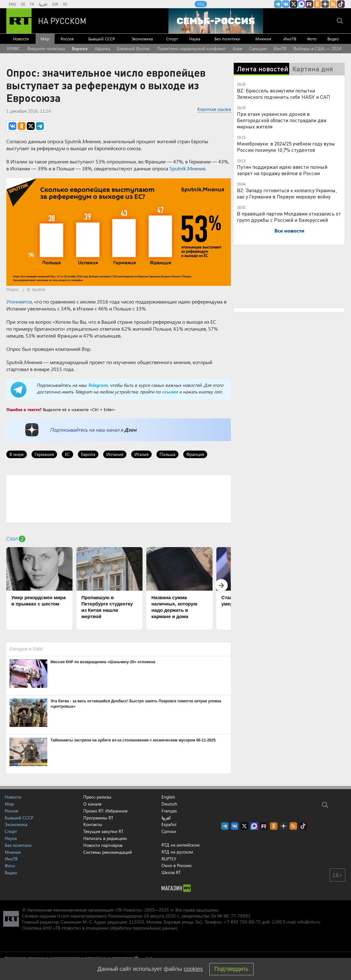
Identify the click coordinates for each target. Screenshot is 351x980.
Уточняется (19, 301)
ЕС (67, 454)
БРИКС (14, 48)
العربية (43, 4)
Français (169, 811)
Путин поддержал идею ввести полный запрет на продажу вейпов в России (282, 170)
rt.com (63, 916)
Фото (312, 39)
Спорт (172, 39)
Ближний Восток (133, 48)
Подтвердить (231, 969)
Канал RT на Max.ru (301, 4)
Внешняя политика (46, 48)
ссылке (170, 392)
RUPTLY (169, 859)
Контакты (93, 824)
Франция (195, 454)
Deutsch (169, 804)
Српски (169, 831)
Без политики (227, 39)
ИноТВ (290, 39)
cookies (193, 969)
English (168, 797)
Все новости (289, 230)
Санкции (258, 48)
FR (32, 4)
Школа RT (171, 872)
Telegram (98, 385)
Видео (333, 39)
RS (65, 4)
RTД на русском (177, 852)
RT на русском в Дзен (325, 4)
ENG (12, 4)
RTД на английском (181, 845)
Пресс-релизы (97, 797)
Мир (45, 39)
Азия (237, 48)
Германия (44, 454)
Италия (141, 454)
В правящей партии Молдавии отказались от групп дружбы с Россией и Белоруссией (289, 217)
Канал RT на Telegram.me (278, 4)
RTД (201, 4)
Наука (195, 39)
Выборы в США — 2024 (318, 48)
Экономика (142, 39)
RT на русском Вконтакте (286, 4)
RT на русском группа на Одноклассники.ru (317, 4)
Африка (102, 48)
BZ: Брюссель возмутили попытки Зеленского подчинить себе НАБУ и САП (284, 94)
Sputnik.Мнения (187, 168)
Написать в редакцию (105, 838)
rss (333, 4)
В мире (17, 454)
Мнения (263, 39)
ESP (55, 4)
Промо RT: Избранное (105, 811)
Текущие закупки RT (103, 831)
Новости (21, 39)
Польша (167, 454)
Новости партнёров (103, 845)
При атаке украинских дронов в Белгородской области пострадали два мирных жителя (281, 120)
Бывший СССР (102, 39)
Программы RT (98, 818)
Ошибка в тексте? (24, 409)
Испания (115, 454)
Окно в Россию (176, 865)
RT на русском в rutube (309, 4)
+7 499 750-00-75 (242, 922)
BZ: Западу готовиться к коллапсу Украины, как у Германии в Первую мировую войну (287, 193)
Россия (67, 39)
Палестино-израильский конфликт (191, 48)
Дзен (130, 430)
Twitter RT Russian (294, 4)
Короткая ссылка (214, 109)
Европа (80, 48)
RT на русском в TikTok (341, 4)
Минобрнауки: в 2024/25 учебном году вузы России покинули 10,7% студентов (286, 147)
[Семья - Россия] (216, 21)
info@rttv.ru (309, 922)
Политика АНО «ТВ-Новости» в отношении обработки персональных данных (99, 928)
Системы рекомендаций (108, 852)
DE (23, 4)
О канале (92, 804)
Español (169, 824)
